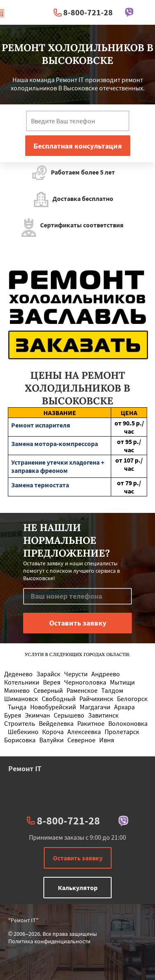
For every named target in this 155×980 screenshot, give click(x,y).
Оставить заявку (78, 858)
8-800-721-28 (88, 12)
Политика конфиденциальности (49, 941)
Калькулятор (78, 888)
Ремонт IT (25, 769)
